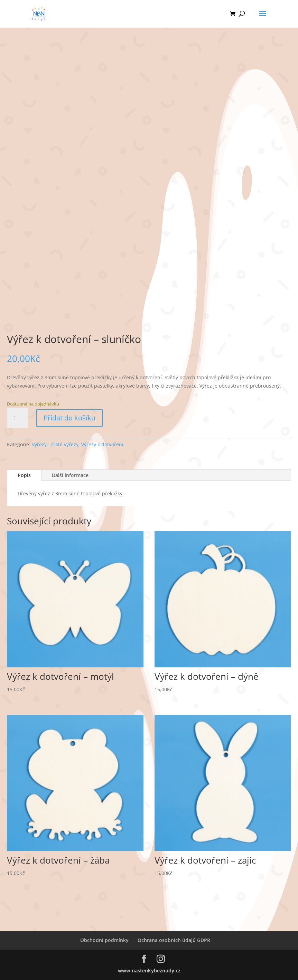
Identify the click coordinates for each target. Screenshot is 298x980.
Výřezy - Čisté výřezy (55, 444)
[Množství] (17, 418)
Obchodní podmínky (104, 940)
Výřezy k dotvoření (102, 444)
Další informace (70, 475)
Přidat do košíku (69, 418)
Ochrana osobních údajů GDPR (174, 940)
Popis (24, 475)
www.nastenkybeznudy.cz (149, 971)
